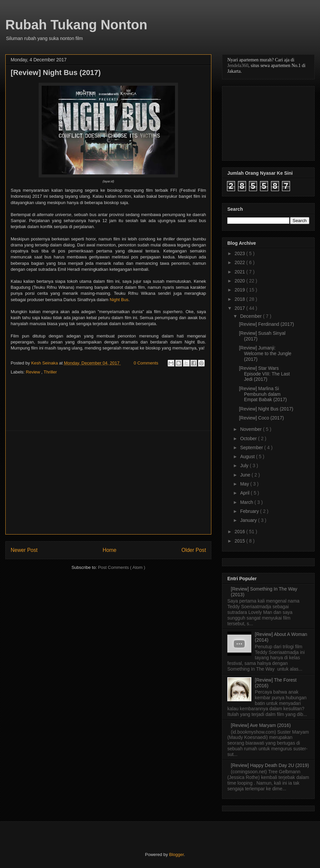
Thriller (50, 372)
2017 (240, 308)
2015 (240, 541)
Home (110, 550)
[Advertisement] (108, 483)
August (248, 457)
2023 (240, 253)
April (245, 493)
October (249, 439)
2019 (240, 290)
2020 (240, 281)
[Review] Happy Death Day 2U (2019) (270, 765)
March (247, 502)
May (245, 484)
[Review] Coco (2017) (261, 418)
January (249, 520)
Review (34, 372)
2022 (240, 262)
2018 (240, 299)
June (246, 475)
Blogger (176, 854)
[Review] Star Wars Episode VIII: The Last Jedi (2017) (264, 374)
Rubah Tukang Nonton (76, 25)
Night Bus (119, 300)
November (251, 429)
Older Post (194, 550)
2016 (240, 532)
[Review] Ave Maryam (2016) (261, 725)
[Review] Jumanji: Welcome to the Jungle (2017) (265, 353)
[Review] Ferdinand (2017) (266, 324)
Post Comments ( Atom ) (122, 567)
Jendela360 (238, 66)
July (245, 466)
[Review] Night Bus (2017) (266, 409)
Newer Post (24, 550)
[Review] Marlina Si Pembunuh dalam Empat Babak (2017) (263, 394)
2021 (240, 272)
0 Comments (146, 363)
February (250, 511)
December (251, 316)
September (252, 448)
